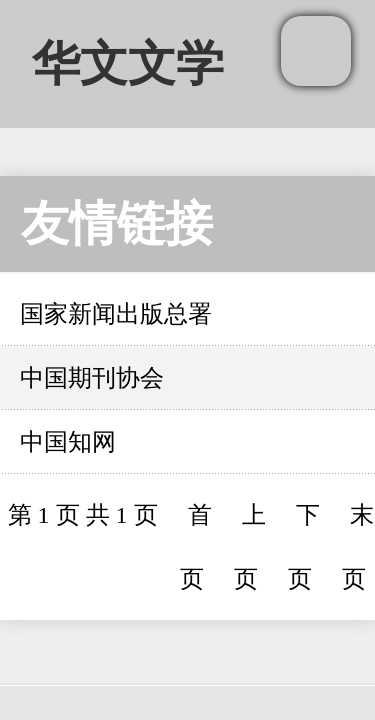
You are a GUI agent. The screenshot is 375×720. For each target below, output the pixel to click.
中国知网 (68, 442)
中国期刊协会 (92, 378)
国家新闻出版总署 (116, 314)
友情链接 (117, 223)
